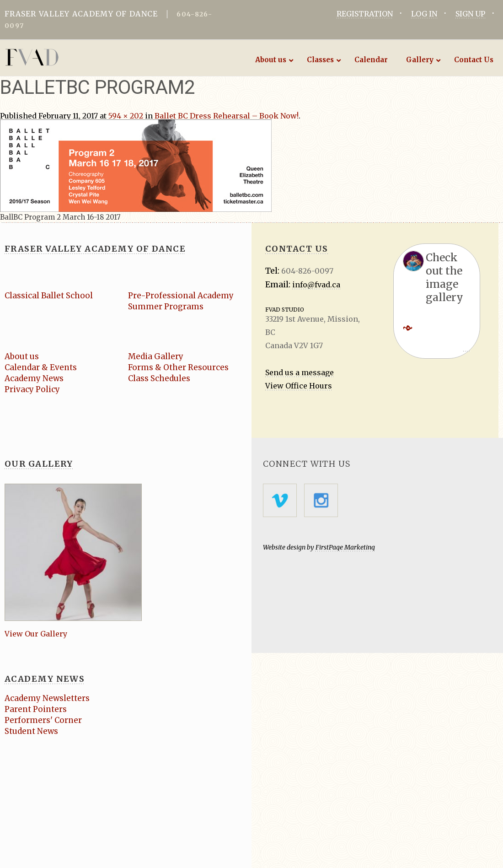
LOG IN (424, 14)
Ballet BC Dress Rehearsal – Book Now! (227, 116)
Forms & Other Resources (178, 367)
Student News (31, 731)
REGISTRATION (365, 14)
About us (22, 356)
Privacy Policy (32, 389)
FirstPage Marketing (345, 547)
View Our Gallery (36, 634)
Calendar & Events (41, 367)
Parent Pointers (36, 709)
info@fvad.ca (316, 285)
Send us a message (300, 372)
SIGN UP (470, 14)
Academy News (34, 378)
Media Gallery (156, 356)
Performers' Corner (43, 720)
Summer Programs (166, 307)
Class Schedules (159, 378)
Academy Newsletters (47, 698)
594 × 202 (126, 116)
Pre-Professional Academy (181, 296)
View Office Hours (299, 386)
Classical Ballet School (49, 296)
